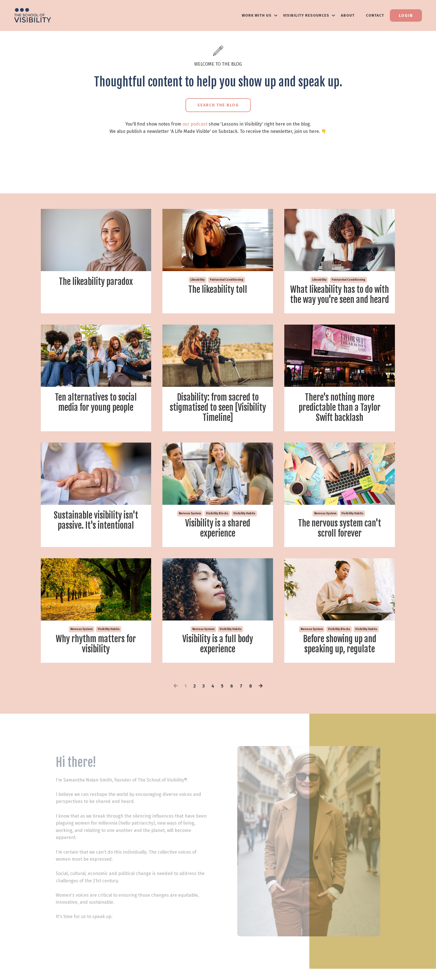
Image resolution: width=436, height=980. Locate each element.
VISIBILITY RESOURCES (309, 15)
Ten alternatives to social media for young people (96, 403)
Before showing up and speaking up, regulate (340, 644)
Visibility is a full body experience (218, 644)
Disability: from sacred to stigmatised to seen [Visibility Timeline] (218, 408)
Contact (375, 15)
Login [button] (406, 16)
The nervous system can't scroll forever (340, 528)
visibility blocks (217, 514)
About (348, 15)
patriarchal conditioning (227, 280)
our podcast (195, 124)
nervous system (190, 514)
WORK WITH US (260, 15)
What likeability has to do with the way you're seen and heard (340, 295)
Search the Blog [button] (218, 105)
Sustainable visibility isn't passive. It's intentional (96, 521)
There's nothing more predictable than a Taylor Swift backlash (340, 408)
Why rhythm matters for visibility (96, 644)
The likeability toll (218, 290)
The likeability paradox (96, 282)
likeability (197, 280)
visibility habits (244, 514)
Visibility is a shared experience (218, 528)
